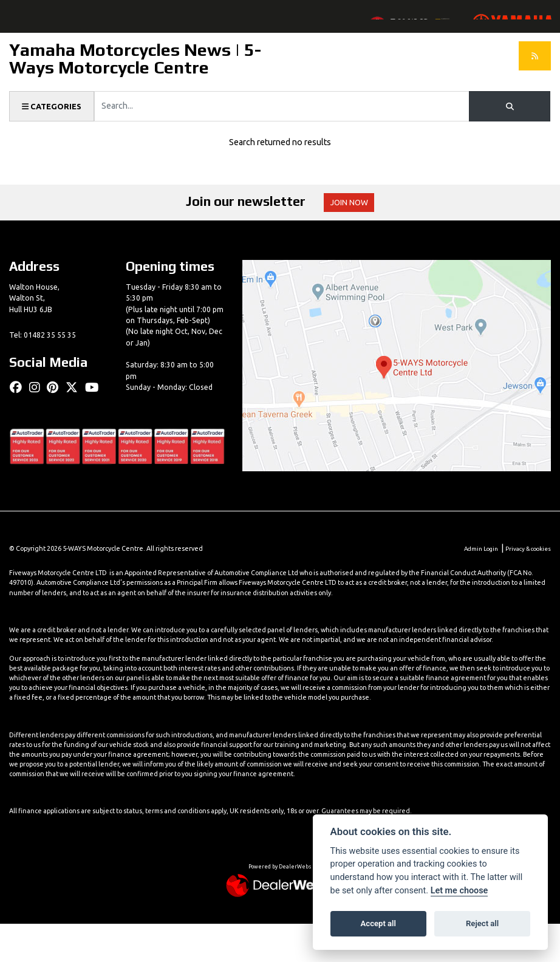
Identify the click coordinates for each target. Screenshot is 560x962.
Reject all (482, 923)
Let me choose (459, 891)
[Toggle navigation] (18, 28)
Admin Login (473, 587)
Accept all (378, 923)
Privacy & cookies (525, 587)
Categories (54, 129)
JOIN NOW (356, 227)
